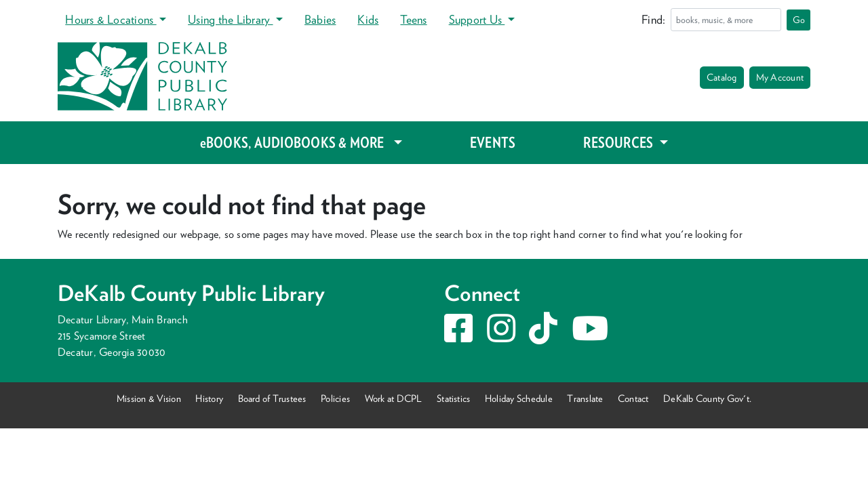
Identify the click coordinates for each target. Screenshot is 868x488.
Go (799, 20)
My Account (780, 77)
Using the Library (230, 19)
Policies (335, 398)
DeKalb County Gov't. (707, 398)
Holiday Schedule (519, 398)
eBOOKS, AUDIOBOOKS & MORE (295, 142)
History (209, 398)
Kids (368, 19)
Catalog (722, 77)
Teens (413, 19)
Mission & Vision (149, 398)
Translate (585, 398)
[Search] (726, 20)
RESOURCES (619, 142)
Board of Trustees (272, 398)
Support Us (477, 19)
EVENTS (493, 142)
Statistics (453, 398)
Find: (653, 19)
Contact (633, 398)
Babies (320, 19)
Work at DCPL (394, 398)
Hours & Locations (111, 19)
